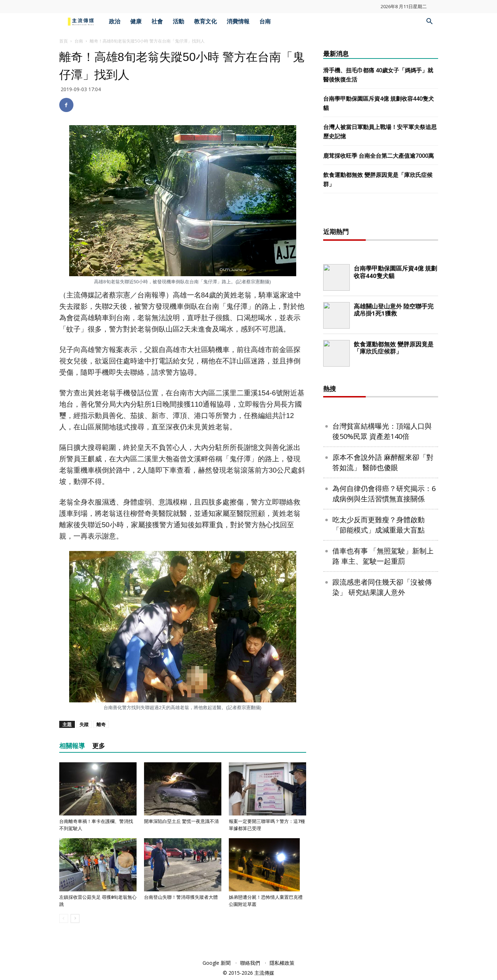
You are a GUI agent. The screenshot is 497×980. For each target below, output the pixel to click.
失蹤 (84, 724)
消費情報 (238, 21)
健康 (136, 21)
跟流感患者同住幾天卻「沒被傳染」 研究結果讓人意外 (382, 816)
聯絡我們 (250, 963)
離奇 (101, 724)
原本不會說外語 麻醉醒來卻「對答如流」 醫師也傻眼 (383, 691)
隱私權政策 (282, 963)
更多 (99, 746)
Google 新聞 (217, 963)
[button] (430, 22)
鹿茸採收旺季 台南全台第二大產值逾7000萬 (379, 156)
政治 (115, 21)
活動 (178, 21)
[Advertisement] (381, 327)
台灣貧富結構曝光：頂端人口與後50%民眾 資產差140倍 (382, 660)
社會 (157, 21)
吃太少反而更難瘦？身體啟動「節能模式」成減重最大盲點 (379, 753)
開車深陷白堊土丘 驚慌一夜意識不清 (181, 821)
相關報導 (72, 746)
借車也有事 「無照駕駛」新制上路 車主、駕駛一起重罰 (383, 785)
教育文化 (205, 21)
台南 (265, 21)
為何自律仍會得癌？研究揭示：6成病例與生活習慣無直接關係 (384, 722)
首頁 (63, 41)
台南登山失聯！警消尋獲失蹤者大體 (181, 897)
